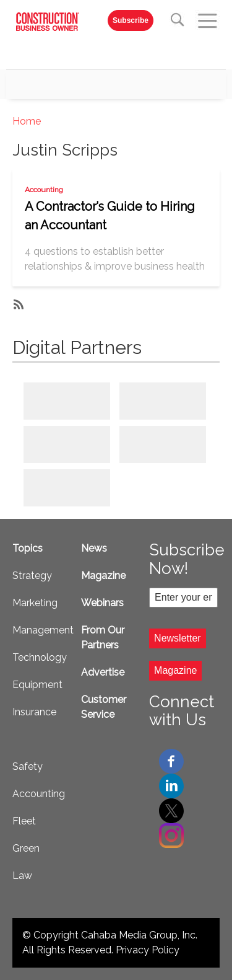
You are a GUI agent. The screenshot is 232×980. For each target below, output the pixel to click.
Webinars (102, 603)
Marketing (35, 603)
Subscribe (131, 20)
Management (43, 630)
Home (27, 121)
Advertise (103, 672)
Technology (40, 657)
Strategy (32, 576)
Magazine (103, 576)
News (94, 548)
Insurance (34, 712)
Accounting (44, 190)
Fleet (24, 821)
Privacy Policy (148, 950)
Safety (28, 766)
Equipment (37, 685)
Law (22, 876)
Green (26, 848)
